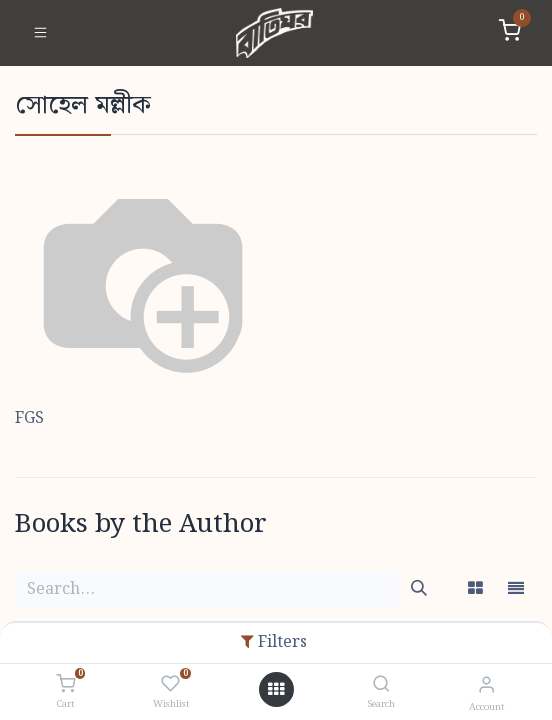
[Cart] (65, 685)
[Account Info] (486, 685)
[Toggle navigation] (40, 33)
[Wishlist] (170, 685)
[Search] (381, 685)
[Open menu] (276, 690)
